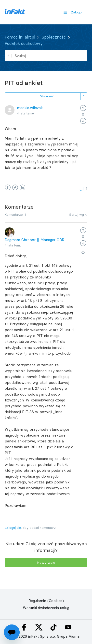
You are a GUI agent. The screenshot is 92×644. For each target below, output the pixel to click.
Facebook (8, 188)
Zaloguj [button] (77, 12)
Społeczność (54, 37)
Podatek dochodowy (24, 43)
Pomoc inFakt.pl (20, 37)
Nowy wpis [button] (46, 562)
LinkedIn (22, 188)
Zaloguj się (13, 528)
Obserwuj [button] (47, 96)
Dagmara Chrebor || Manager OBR (34, 240)
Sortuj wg (77, 215)
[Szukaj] (46, 56)
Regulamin (37, 601)
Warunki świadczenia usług (46, 608)
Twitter (15, 188)
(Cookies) (56, 601)
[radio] (83, 108)
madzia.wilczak (30, 108)
